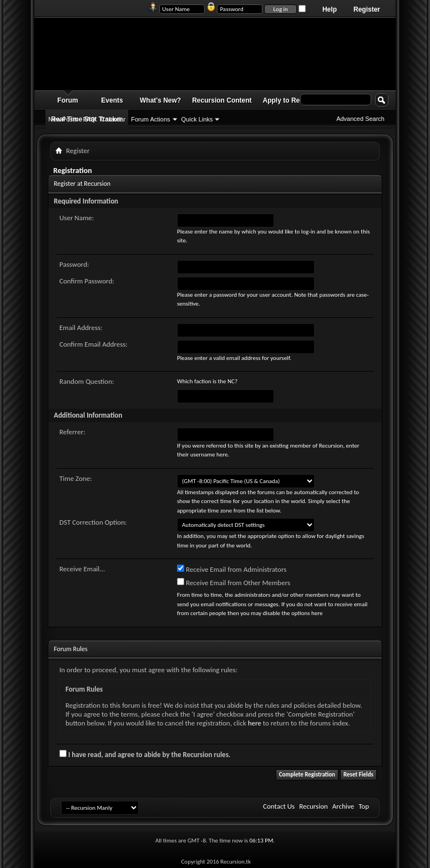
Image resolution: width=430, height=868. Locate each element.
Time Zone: (76, 478)
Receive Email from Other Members (234, 582)
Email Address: (81, 328)
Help (330, 9)
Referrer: (72, 432)
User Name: (77, 218)
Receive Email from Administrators (232, 569)
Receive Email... (82, 569)
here (255, 723)
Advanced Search (360, 119)
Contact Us (279, 806)
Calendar (113, 119)
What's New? (160, 100)
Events (112, 100)
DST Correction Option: (93, 522)
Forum (67, 100)
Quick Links (197, 119)
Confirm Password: (87, 281)
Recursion (313, 806)
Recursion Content (222, 100)
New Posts (63, 119)
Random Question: (87, 381)
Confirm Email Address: (93, 344)
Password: (74, 264)
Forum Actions (150, 119)
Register (367, 9)
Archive (343, 806)
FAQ (89, 119)
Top (364, 806)
